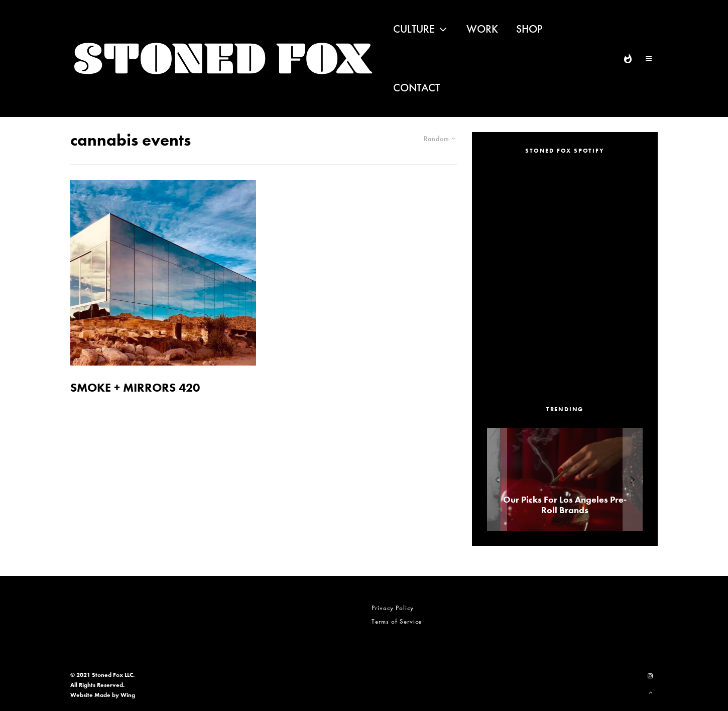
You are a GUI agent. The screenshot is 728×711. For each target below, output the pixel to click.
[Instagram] (650, 676)
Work (482, 29)
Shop (529, 29)
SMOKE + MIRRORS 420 (135, 388)
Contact (416, 88)
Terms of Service (397, 621)
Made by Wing (115, 695)
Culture (414, 29)
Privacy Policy (393, 608)
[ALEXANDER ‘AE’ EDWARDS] (556, 479)
